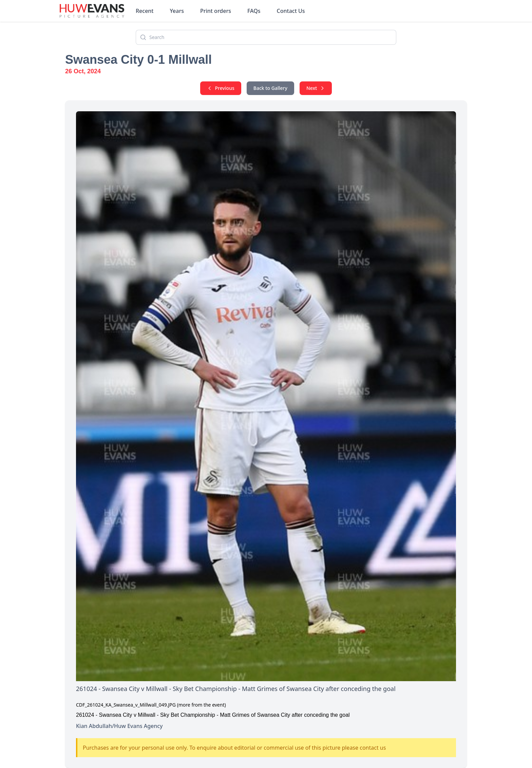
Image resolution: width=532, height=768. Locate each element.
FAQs (254, 11)
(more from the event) (202, 705)
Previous (221, 88)
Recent (145, 11)
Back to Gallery (270, 88)
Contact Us (291, 11)
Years (177, 11)
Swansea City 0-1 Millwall (138, 60)
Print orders (216, 11)
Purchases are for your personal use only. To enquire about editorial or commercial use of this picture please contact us (234, 748)
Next (316, 88)
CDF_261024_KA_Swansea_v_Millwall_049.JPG (126, 705)
